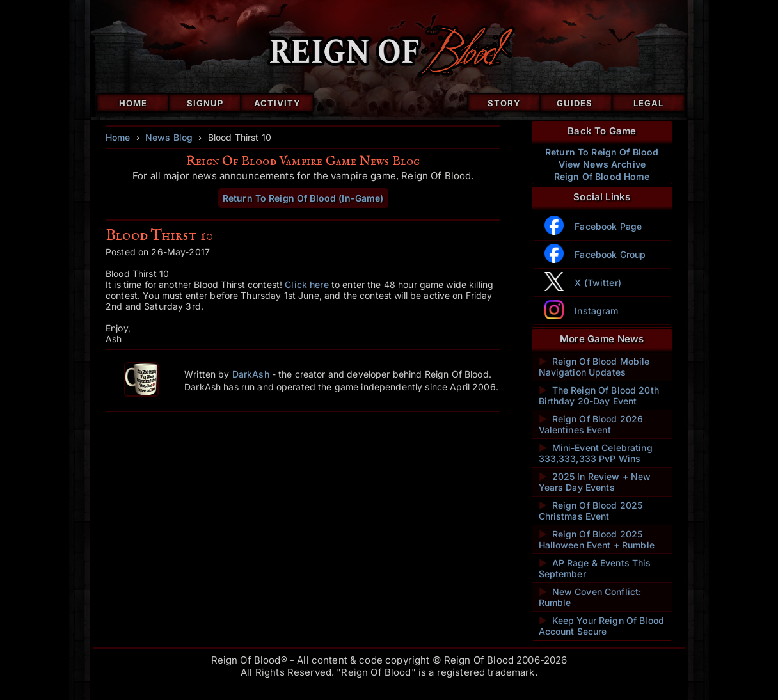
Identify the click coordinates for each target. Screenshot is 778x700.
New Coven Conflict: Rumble (590, 597)
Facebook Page (608, 226)
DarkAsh (251, 374)
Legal (648, 103)
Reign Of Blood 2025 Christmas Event (591, 511)
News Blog (169, 137)
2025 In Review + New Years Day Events (595, 482)
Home (133, 103)
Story (504, 103)
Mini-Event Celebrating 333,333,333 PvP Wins (596, 453)
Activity (277, 103)
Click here (306, 284)
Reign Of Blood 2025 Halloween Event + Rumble (597, 539)
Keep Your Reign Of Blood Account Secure (602, 626)
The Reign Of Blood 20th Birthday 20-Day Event (599, 395)
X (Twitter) (598, 282)
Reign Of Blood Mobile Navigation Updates (594, 367)
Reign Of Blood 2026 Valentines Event (591, 424)
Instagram (596, 311)
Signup (205, 103)
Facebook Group (610, 254)
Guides (575, 103)
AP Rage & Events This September (595, 568)
